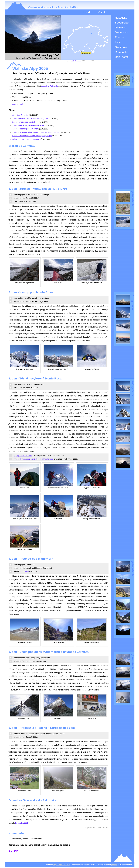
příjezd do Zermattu (20, 115)
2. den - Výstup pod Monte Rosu (26, 122)
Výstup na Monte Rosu (23, 456)
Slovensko (121, 32)
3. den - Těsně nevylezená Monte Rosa (28, 125)
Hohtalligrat (24, 571)
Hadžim (22, 104)
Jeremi (15, 104)
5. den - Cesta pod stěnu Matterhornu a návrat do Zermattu (36, 132)
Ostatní (103, 12)
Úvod (87, 12)
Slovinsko (121, 47)
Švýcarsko (122, 23)
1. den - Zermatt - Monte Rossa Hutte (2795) (30, 118)
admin (115, 865)
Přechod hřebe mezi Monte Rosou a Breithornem (34, 459)
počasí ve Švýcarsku (50, 86)
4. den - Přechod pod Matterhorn (26, 129)
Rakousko (121, 18)
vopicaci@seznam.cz (62, 865)
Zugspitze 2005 (22, 823)
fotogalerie (51, 17)
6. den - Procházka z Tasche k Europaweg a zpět (32, 136)
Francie (120, 37)
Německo (121, 27)
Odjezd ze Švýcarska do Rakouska (27, 139)
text (58, 17)
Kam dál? (13, 851)
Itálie (118, 42)
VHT (72, 61)
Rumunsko (121, 52)
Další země (122, 57)
